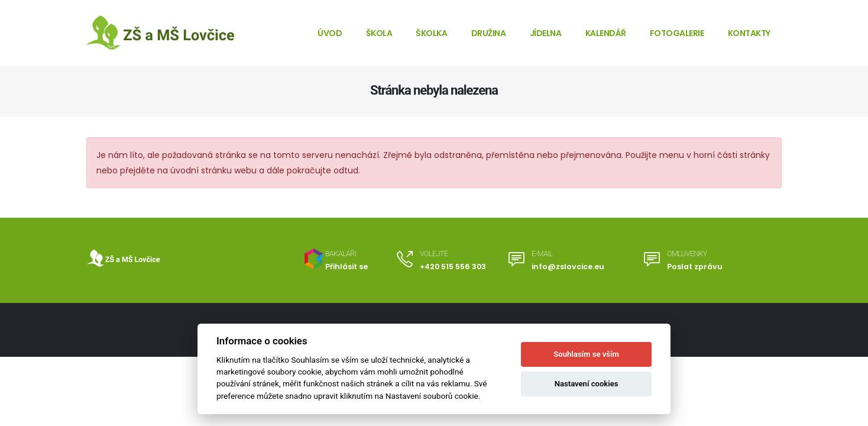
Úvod (330, 33)
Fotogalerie (677, 33)
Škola (379, 33)
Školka (431, 33)
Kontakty (749, 33)
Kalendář (606, 33)
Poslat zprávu (695, 267)
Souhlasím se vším (586, 354)
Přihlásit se (346, 267)
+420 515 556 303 (453, 267)
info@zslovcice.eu (568, 267)
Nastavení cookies (587, 384)
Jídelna (546, 33)
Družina (489, 33)
